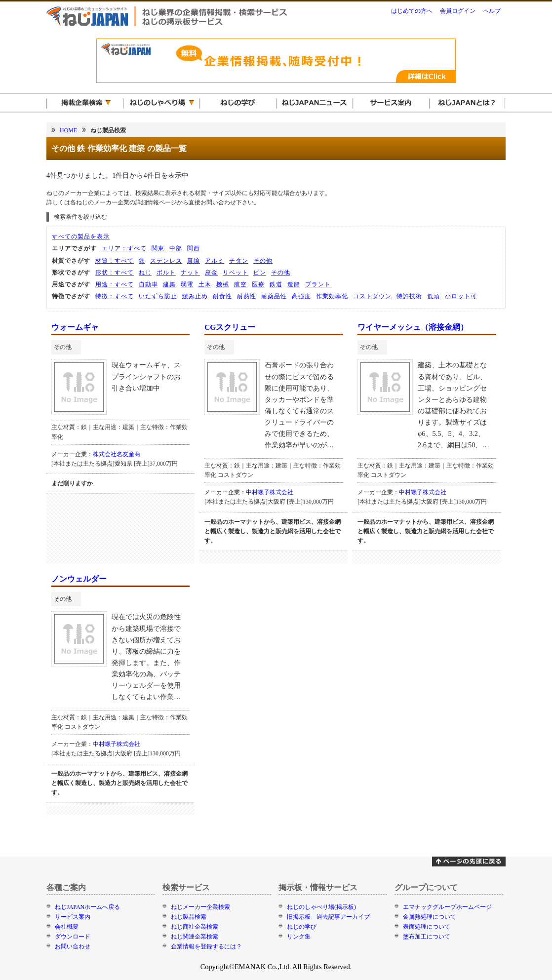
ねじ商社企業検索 (195, 927)
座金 (211, 273)
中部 (176, 248)
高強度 (301, 296)
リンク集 (299, 937)
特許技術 (409, 296)
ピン (260, 273)
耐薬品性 (274, 296)
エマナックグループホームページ (447, 907)
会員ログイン (458, 11)
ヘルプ (492, 11)
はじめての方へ (412, 11)
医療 (258, 284)
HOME (68, 130)
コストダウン (372, 296)
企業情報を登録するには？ (206, 946)
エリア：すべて (124, 248)
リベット (236, 273)
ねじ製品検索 (189, 917)
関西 (194, 248)
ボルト (166, 273)
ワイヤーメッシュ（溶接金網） (413, 327)
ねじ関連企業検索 (195, 937)
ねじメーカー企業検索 (200, 907)
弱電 (187, 284)
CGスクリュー (230, 327)
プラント (318, 284)
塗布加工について (427, 937)
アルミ (215, 261)
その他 (263, 261)
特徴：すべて (115, 296)
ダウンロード (73, 937)
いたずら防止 (158, 296)
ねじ (145, 273)
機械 (223, 284)
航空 (240, 284)
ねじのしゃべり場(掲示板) (321, 907)
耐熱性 (247, 296)
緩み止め (195, 296)
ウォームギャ (75, 327)
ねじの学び (302, 927)
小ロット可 (461, 296)
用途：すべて (115, 284)
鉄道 (276, 284)
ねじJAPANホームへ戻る (87, 907)
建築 (169, 284)
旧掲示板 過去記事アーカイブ (328, 917)
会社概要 (67, 927)
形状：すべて (115, 273)
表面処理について (427, 927)
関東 (158, 248)
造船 (294, 284)
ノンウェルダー (79, 579)
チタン (239, 261)
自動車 (148, 284)
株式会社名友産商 (117, 454)
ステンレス (166, 261)
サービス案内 (73, 917)
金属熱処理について (430, 917)
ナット (190, 273)
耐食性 (222, 296)
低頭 (434, 296)
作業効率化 (332, 296)
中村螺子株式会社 (270, 492)
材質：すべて (115, 261)
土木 (205, 284)
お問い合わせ (73, 946)
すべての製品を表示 (81, 236)
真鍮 (194, 261)
